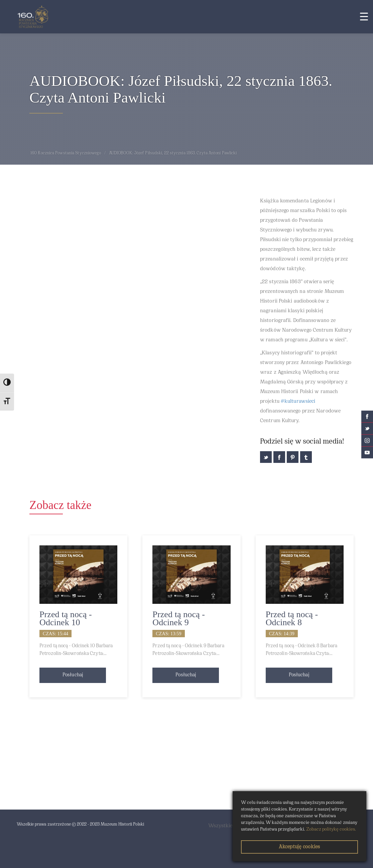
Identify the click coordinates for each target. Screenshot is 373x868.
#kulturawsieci (298, 401)
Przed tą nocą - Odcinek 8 (292, 618)
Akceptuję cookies (299, 847)
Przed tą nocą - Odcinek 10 (66, 618)
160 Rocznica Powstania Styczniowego (66, 153)
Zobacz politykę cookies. (331, 829)
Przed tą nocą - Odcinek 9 (179, 618)
